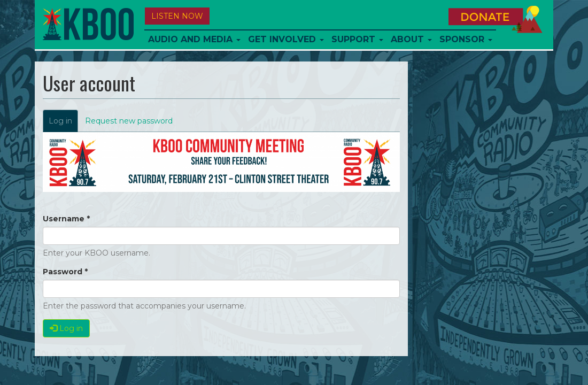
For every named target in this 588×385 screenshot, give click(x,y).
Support (357, 39)
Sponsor (466, 39)
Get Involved (286, 39)
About (411, 39)
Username (66, 219)
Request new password (129, 121)
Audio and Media (194, 39)
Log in (63, 124)
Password (65, 272)
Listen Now (177, 16)
